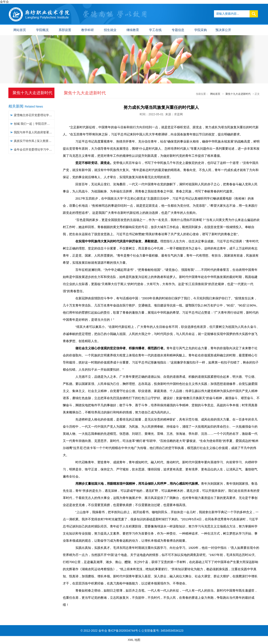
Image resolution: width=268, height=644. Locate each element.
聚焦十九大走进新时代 (238, 94)
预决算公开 (223, 30)
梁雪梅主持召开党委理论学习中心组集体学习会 (34, 115)
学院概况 (42, 30)
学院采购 (201, 30)
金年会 (4, 2)
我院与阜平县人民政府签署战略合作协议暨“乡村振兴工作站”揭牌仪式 (34, 132)
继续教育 (133, 30)
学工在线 (155, 30)
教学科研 (88, 30)
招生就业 (110, 30)
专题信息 (178, 30)
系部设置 (65, 30)
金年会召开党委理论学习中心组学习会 (34, 149)
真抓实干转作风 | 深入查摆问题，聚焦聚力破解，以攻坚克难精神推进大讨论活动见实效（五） (34, 141)
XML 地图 (134, 640)
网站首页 (20, 30)
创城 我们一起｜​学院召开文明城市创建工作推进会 (34, 124)
